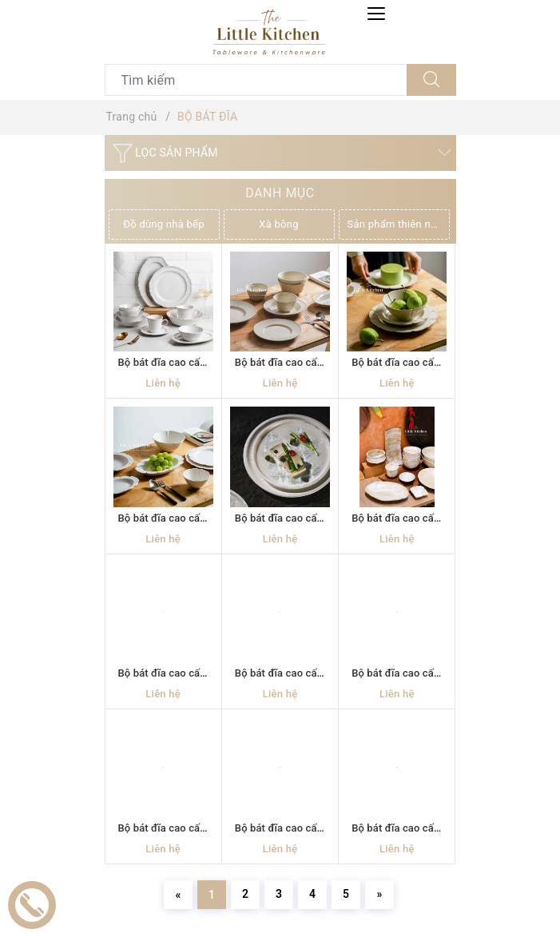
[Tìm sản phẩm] (256, 80)
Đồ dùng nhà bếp (163, 224)
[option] (166, 224)
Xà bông (278, 224)
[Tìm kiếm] (431, 80)
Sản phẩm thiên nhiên (399, 224)
